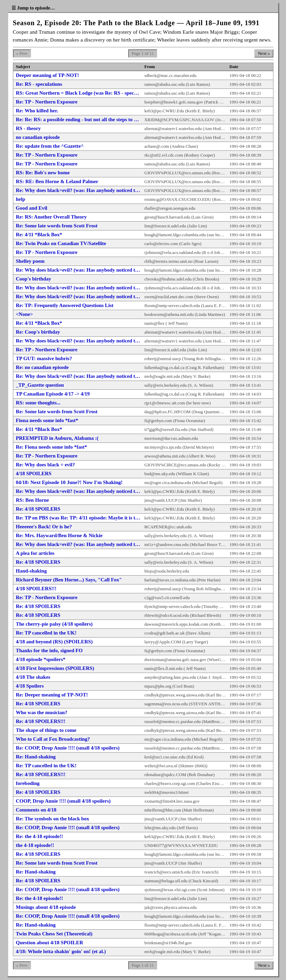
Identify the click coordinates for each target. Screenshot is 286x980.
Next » (264, 53)
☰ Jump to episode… (33, 8)
